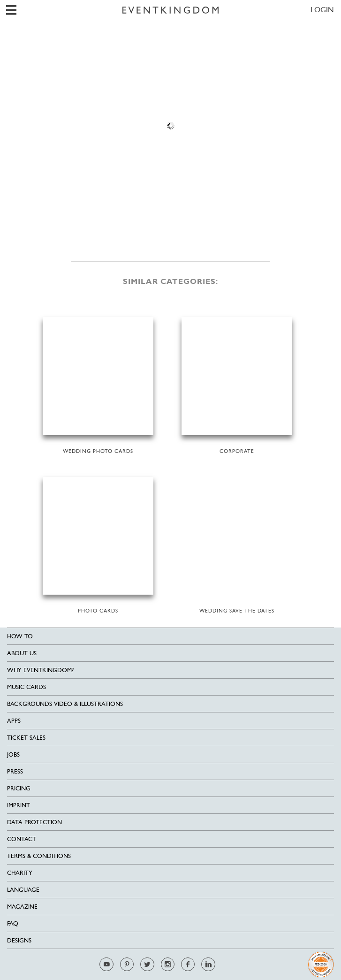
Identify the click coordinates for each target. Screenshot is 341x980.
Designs (19, 940)
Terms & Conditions (39, 856)
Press (15, 771)
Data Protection (34, 822)
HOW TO (20, 636)
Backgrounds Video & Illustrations (65, 704)
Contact (22, 839)
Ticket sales (26, 738)
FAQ (13, 923)
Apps (14, 721)
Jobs (13, 754)
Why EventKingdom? (40, 670)
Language (23, 890)
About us (22, 653)
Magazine (22, 907)
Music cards (27, 687)
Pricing (19, 788)
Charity (20, 873)
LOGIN (322, 10)
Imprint (19, 805)
